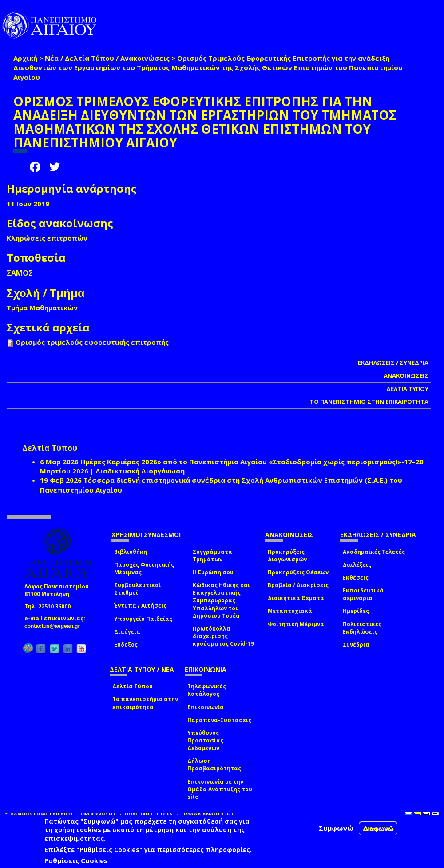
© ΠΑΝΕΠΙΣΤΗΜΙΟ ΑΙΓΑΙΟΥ (39, 814)
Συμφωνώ (336, 828)
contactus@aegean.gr (55, 626)
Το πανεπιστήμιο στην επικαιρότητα (145, 703)
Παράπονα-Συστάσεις (219, 720)
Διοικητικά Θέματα (296, 598)
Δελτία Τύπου (133, 686)
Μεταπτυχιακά (290, 611)
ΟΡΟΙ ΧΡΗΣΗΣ (99, 814)
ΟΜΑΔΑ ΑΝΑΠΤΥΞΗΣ (208, 814)
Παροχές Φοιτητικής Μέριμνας (144, 568)
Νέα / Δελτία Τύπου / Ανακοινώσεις (107, 58)
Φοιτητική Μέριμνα (296, 624)
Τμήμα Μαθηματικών (42, 308)
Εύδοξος (126, 645)
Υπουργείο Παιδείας (143, 619)
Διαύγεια (127, 632)
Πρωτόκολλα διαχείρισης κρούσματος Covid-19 (223, 636)
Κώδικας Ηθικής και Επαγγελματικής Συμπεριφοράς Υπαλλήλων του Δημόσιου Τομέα (221, 600)
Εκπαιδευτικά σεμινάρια (363, 594)
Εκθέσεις (356, 578)
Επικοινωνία (206, 707)
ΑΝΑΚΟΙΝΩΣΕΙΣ (406, 375)
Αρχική (25, 58)
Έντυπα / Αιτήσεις (140, 606)
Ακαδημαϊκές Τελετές (374, 552)
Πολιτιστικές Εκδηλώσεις (362, 628)
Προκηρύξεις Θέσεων (298, 572)
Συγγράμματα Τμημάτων (212, 556)
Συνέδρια (356, 645)
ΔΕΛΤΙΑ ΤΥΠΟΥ (407, 389)
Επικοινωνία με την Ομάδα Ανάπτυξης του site (220, 789)
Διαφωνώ (378, 828)
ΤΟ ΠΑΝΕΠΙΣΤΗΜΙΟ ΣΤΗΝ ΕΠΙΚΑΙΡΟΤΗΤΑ (369, 402)
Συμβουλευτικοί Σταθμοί (137, 589)
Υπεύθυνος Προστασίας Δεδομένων (205, 740)
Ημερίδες (356, 611)
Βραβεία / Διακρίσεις (298, 585)
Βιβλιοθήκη (131, 552)
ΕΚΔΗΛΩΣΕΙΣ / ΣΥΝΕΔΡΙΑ (393, 363)
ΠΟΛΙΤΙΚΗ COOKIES (149, 814)
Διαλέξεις (357, 565)
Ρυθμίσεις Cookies (76, 860)
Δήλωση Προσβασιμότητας (214, 765)
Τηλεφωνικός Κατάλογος (207, 690)
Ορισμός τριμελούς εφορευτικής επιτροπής (92, 342)
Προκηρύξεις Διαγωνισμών (287, 556)
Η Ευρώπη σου (213, 572)
